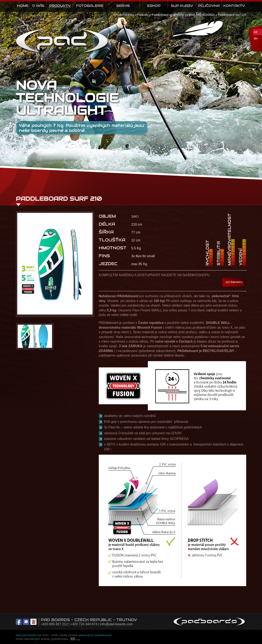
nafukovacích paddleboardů (95, 635)
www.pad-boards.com (29, 635)
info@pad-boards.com (116, 624)
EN (256, 39)
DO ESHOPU (234, 282)
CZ (256, 32)
